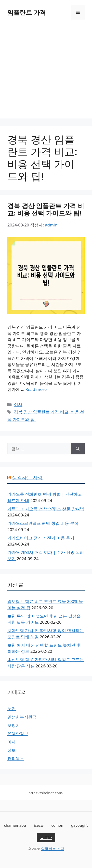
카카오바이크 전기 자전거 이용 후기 (41, 538)
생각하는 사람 (27, 477)
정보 (12, 750)
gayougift (80, 825)
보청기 (14, 725)
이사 (18, 404)
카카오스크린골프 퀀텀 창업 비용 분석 (43, 523)
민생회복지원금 (22, 717)
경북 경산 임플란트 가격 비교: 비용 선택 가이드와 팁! (46, 209)
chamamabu (15, 825)
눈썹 (12, 709)
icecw (39, 825)
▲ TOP (46, 838)
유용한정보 (18, 734)
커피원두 (16, 758)
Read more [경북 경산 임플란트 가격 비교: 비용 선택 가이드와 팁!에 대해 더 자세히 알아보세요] (36, 389)
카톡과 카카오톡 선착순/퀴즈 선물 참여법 (46, 509)
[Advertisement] (46, 73)
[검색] (78, 449)
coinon (57, 825)
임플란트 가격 (27, 12)
